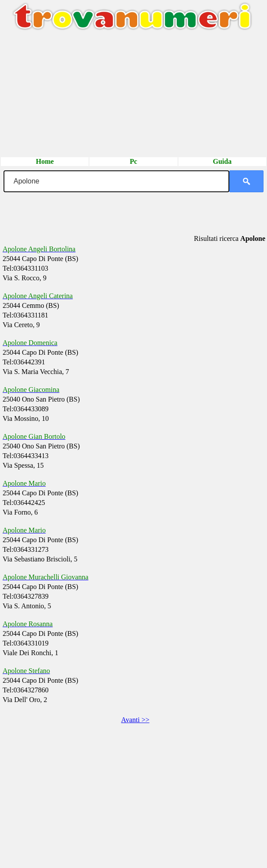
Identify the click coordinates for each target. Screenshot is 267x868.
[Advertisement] (133, 95)
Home (45, 161)
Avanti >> (135, 720)
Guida (222, 161)
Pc (133, 161)
